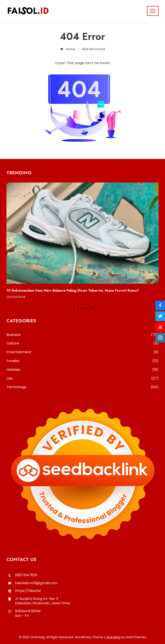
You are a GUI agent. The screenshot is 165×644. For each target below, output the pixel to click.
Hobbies (82, 370)
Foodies (82, 361)
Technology (82, 387)
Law (82, 379)
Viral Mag (113, 637)
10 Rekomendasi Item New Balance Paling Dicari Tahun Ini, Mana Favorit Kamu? (73, 290)
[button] (74, 308)
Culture (82, 343)
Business (82, 335)
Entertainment (82, 352)
